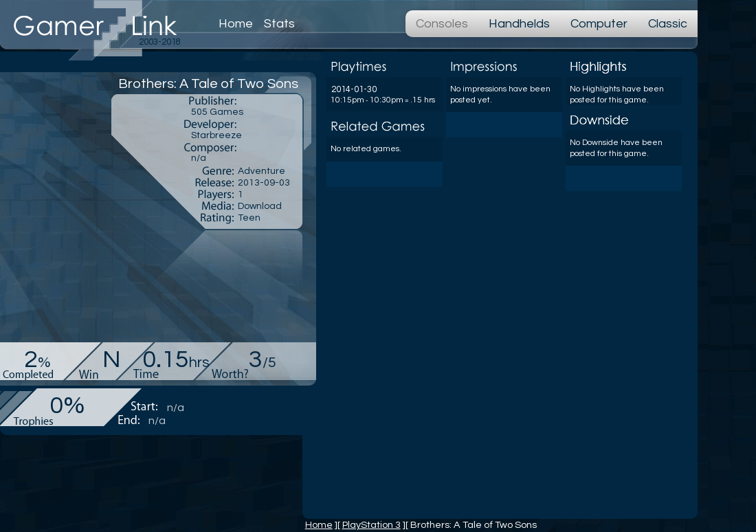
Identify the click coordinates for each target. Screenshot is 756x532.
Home (236, 24)
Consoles (442, 24)
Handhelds (519, 24)
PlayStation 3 (371, 525)
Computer (599, 24)
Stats (279, 24)
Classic (668, 24)
